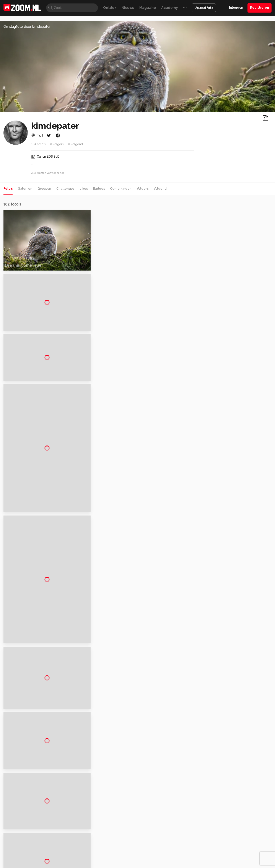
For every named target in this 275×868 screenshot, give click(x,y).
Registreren (260, 8)
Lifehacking (169, 854)
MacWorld (152, 854)
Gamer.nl (202, 854)
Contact (227, 840)
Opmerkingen (121, 189)
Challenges (65, 189)
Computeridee (43, 854)
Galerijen (25, 189)
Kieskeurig (24, 854)
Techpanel (187, 854)
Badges (99, 189)
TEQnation (184, 859)
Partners (228, 825)
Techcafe (136, 854)
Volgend (160, 189)
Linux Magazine (152, 859)
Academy (170, 8)
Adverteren (230, 802)
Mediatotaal (119, 854)
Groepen (44, 189)
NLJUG (170, 859)
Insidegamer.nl (221, 854)
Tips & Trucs (99, 854)
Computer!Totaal (76, 854)
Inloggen (236, 8)
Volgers (143, 189)
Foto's (8, 189)
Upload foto (204, 8)
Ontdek (110, 8)
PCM (59, 854)
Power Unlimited (245, 854)
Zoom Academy (95, 859)
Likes (84, 189)
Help (225, 833)
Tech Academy (119, 859)
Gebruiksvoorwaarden (237, 817)
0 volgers (57, 144)
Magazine (148, 8)
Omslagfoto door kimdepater (27, 27)
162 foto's (38, 144)
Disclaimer (229, 810)
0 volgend (75, 144)
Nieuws (128, 8)
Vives (136, 859)
